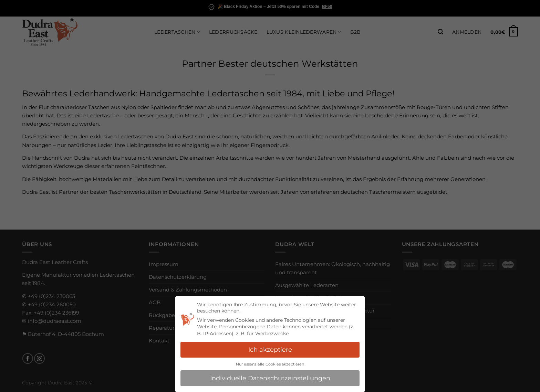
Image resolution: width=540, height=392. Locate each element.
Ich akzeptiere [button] (270, 349)
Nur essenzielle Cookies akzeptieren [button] (270, 364)
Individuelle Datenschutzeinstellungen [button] (270, 378)
